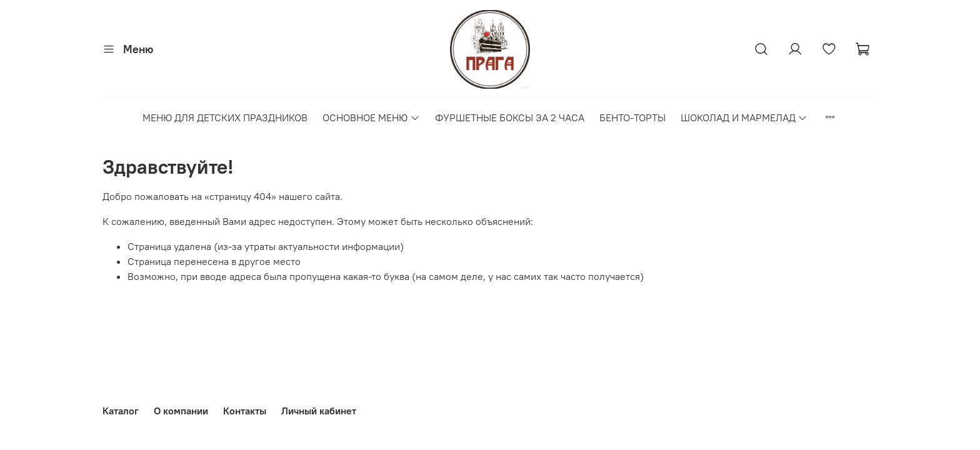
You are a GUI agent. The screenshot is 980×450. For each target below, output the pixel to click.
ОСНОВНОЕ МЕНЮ (371, 117)
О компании (181, 411)
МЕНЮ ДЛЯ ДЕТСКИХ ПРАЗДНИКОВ (225, 117)
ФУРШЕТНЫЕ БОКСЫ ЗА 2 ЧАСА (510, 117)
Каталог (121, 411)
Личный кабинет (319, 411)
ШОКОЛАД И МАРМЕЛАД (744, 117)
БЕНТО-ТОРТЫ (632, 117)
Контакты (245, 411)
